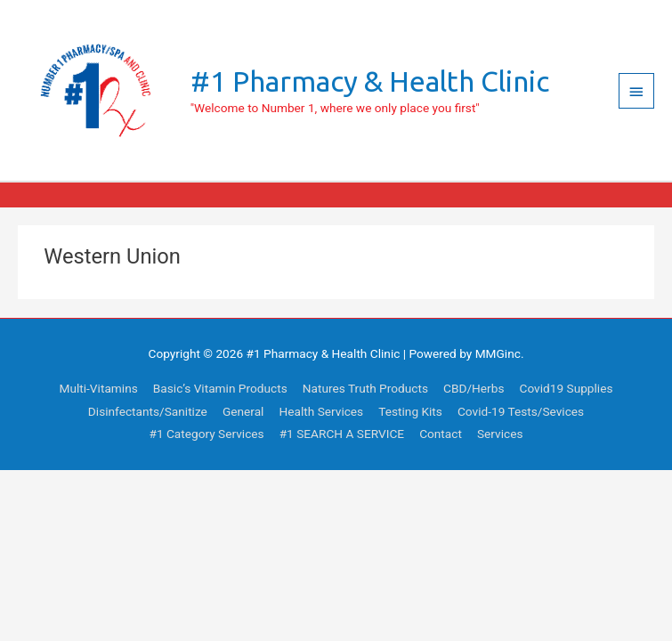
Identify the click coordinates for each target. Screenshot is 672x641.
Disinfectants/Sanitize (148, 411)
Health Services (321, 411)
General (243, 411)
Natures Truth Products (365, 388)
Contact (441, 434)
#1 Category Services (206, 434)
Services (500, 434)
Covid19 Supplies (567, 388)
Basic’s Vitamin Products (220, 388)
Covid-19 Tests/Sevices (521, 411)
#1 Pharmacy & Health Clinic (370, 81)
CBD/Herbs (474, 388)
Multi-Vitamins (99, 388)
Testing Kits (410, 411)
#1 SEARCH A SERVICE (342, 434)
